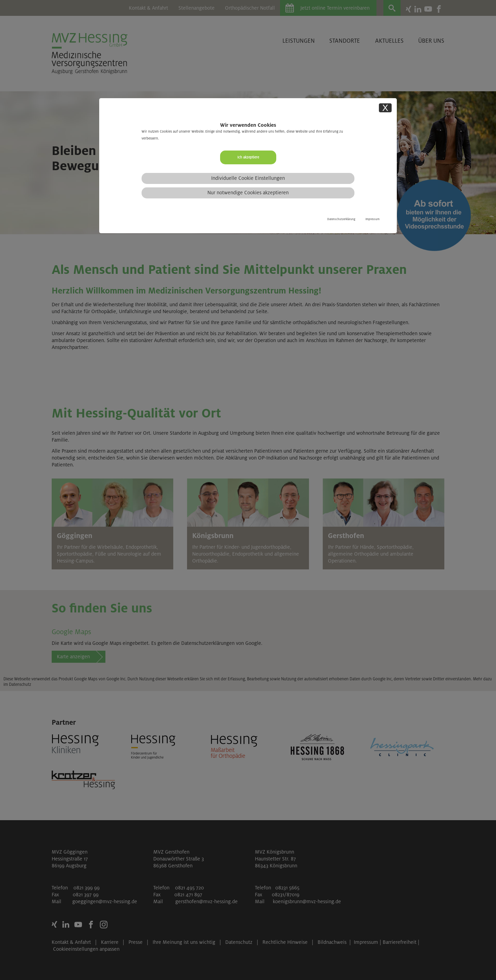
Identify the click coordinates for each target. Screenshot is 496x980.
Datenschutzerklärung (341, 219)
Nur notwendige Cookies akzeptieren (248, 193)
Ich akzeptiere (248, 157)
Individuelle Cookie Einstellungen (248, 178)
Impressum (373, 219)
